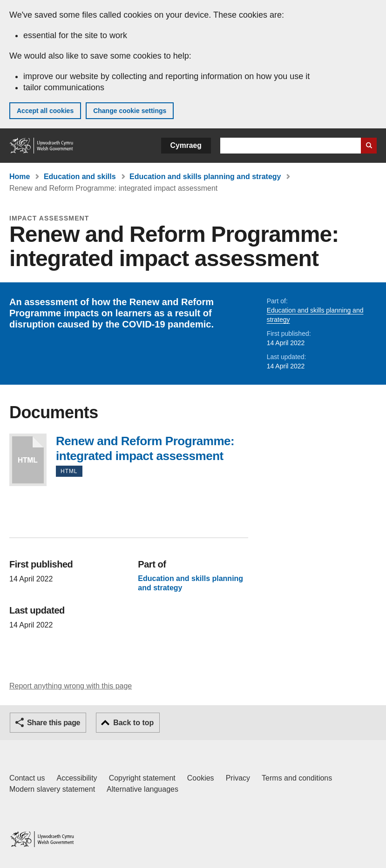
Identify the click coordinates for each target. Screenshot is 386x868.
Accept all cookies (45, 111)
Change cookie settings (130, 111)
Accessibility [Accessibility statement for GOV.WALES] (77, 778)
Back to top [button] (133, 723)
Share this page (54, 723)
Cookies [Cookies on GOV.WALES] (201, 778)
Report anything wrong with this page (71, 686)
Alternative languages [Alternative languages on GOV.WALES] (142, 789)
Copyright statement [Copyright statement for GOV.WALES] (142, 778)
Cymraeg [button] (186, 145)
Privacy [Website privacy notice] (238, 778)
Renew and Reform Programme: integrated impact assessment (28, 460)
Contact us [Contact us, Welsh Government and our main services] (27, 778)
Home (20, 177)
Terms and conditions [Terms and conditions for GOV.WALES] (297, 778)
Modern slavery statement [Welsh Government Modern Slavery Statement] (52, 789)
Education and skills (80, 177)
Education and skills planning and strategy (205, 177)
